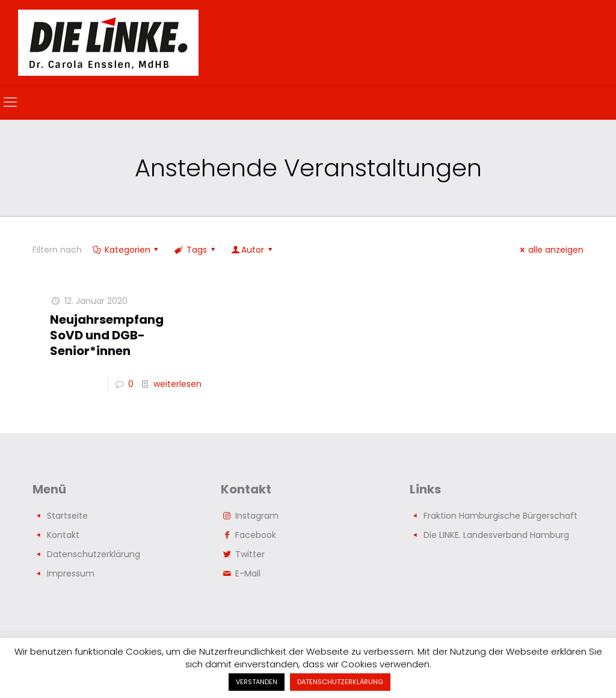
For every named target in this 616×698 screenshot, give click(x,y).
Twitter (250, 554)
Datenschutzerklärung (94, 554)
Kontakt (63, 535)
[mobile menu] (10, 102)
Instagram (257, 516)
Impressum (71, 573)
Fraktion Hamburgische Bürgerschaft (500, 516)
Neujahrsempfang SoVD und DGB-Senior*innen (107, 335)
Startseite (67, 516)
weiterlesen (177, 384)
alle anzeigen (550, 250)
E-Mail (248, 573)
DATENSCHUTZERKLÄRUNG (340, 682)
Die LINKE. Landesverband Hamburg (496, 535)
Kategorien (126, 250)
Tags (196, 250)
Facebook (256, 535)
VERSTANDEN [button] (257, 682)
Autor (252, 250)
